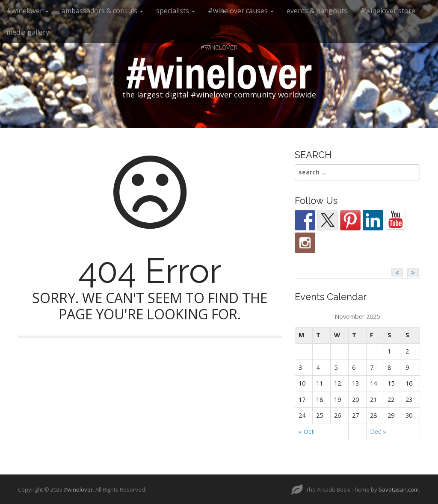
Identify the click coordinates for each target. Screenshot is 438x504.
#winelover (28, 11)
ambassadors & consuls (102, 11)
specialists (176, 11)
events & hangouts (317, 11)
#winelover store (388, 11)
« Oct (306, 432)
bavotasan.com (399, 489)
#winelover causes (241, 11)
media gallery (28, 32)
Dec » (378, 432)
